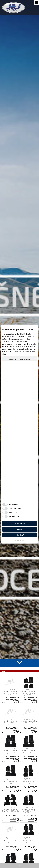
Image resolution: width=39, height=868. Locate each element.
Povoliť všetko (20, 523)
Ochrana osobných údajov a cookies (19, 359)
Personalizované (15, 508)
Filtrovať (20, 866)
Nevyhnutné (13, 504)
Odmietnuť (19, 535)
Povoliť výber (19, 529)
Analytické (13, 512)
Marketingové (14, 516)
